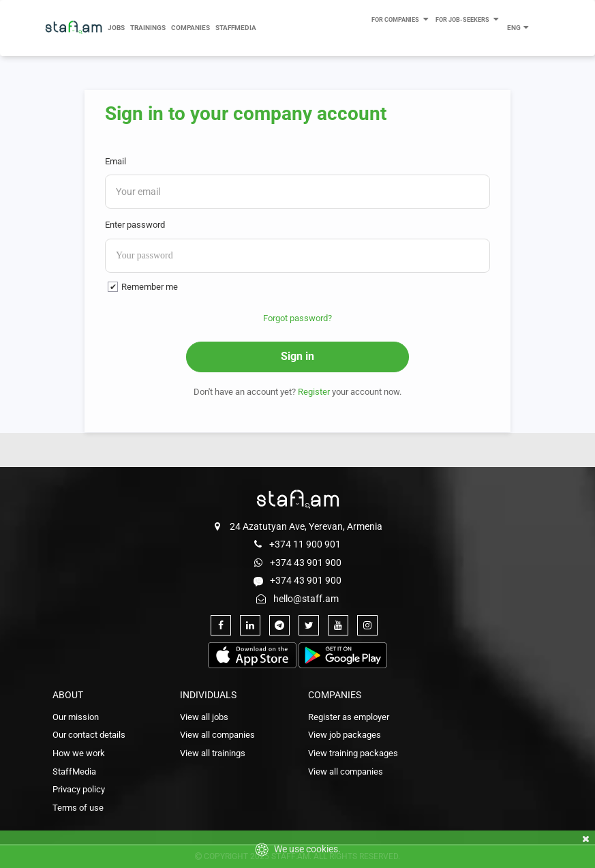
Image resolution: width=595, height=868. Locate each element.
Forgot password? (297, 318)
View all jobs (204, 717)
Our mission (76, 717)
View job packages (345, 735)
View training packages (353, 753)
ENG (519, 26)
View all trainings (213, 753)
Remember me (150, 287)
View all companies (217, 735)
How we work (79, 753)
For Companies (401, 18)
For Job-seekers (468, 18)
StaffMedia (236, 28)
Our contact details (89, 735)
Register (314, 392)
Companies (190, 28)
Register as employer (349, 717)
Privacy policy (79, 789)
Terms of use (78, 808)
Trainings (148, 28)
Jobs (116, 28)
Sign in (297, 356)
